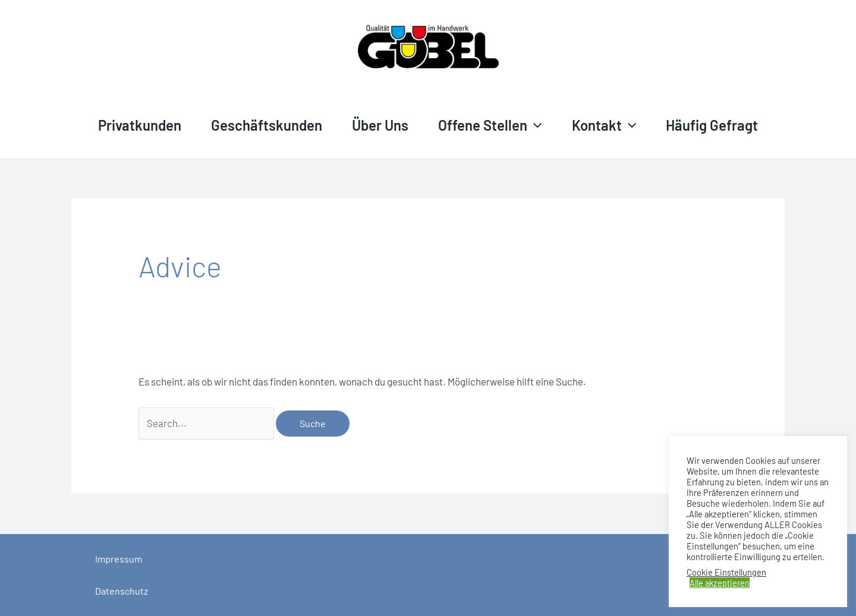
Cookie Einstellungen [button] (726, 572)
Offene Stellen (490, 125)
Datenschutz (122, 591)
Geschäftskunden (267, 125)
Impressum (119, 559)
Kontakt (604, 125)
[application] (534, 125)
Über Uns (380, 125)
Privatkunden (140, 125)
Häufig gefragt (712, 125)
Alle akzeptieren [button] (720, 583)
